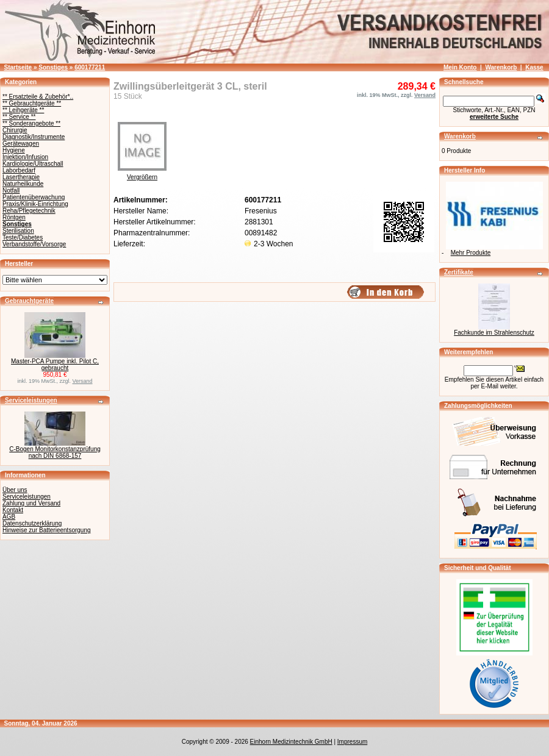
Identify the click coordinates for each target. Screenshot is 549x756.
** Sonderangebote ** (31, 123)
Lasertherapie (21, 177)
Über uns (15, 490)
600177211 (90, 67)
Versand (83, 381)
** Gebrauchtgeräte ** (32, 103)
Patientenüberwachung (34, 197)
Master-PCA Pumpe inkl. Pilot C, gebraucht (55, 365)
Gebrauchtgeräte (29, 301)
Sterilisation (18, 231)
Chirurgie (15, 130)
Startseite (18, 67)
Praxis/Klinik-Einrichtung (35, 204)
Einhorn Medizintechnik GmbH (291, 742)
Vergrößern (142, 174)
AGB (9, 517)
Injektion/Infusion (25, 157)
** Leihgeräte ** (23, 110)
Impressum (352, 742)
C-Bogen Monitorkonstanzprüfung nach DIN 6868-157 (55, 452)
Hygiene (14, 150)
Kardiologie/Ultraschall (33, 164)
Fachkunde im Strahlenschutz (494, 333)
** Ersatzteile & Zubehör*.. (38, 97)
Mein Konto (460, 67)
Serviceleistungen (31, 400)
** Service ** (19, 117)
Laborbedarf (19, 170)
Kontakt (13, 510)
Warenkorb (501, 67)
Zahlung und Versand (31, 503)
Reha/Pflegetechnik (29, 211)
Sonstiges (53, 67)
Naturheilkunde (23, 184)
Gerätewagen (21, 144)
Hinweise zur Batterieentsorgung (47, 530)
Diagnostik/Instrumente (34, 137)
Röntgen (14, 217)
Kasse (534, 67)
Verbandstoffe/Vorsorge (34, 244)
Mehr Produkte (471, 253)
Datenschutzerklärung (32, 523)
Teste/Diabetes (23, 237)
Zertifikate (459, 272)
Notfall (11, 191)
